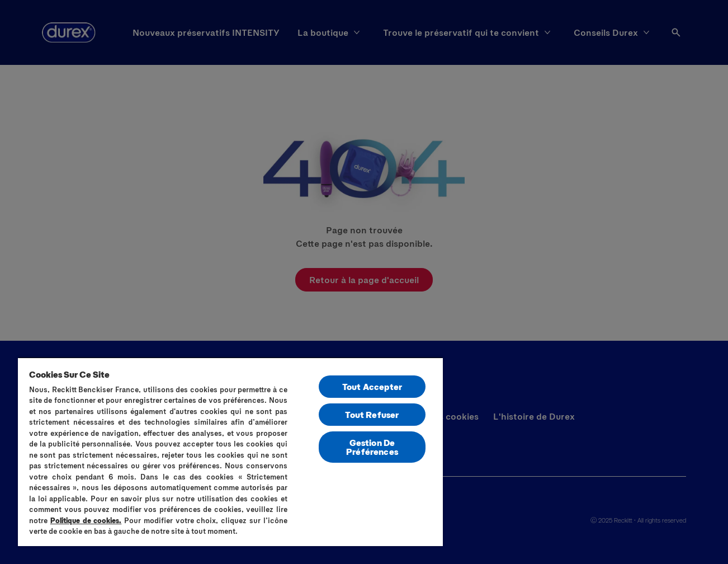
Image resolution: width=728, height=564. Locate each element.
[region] (230, 452)
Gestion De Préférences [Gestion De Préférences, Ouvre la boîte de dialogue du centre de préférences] (372, 447)
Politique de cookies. (86, 520)
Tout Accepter (372, 386)
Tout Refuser (372, 414)
